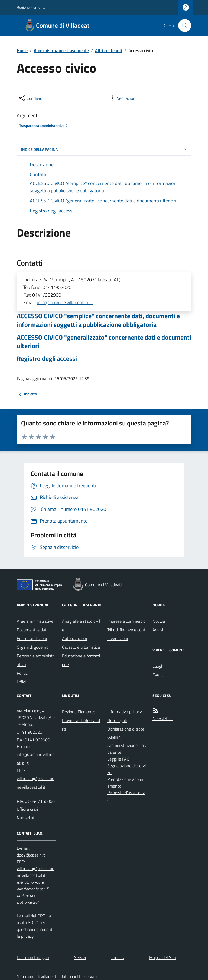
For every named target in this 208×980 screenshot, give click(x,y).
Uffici (21, 682)
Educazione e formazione (81, 660)
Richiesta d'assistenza (126, 796)
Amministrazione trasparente (61, 50)
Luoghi (158, 666)
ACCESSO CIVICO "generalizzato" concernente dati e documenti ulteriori (104, 342)
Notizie (159, 621)
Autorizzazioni (74, 638)
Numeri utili (27, 818)
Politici (23, 673)
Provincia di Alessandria (81, 725)
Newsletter (163, 718)
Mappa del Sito (163, 957)
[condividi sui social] (31, 98)
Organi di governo (33, 647)
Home (22, 50)
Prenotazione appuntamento (126, 783)
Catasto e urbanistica (81, 647)
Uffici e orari (27, 809)
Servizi (80, 957)
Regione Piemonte (31, 7)
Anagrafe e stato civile (81, 625)
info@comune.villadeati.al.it (65, 302)
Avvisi (158, 630)
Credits (118, 957)
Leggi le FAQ (118, 759)
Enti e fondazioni (32, 638)
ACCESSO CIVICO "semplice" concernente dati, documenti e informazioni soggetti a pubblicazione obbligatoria (98, 320)
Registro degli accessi (47, 359)
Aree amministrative (35, 621)
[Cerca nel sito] (183, 26)
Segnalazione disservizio (126, 769)
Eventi (158, 675)
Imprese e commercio (126, 621)
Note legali (117, 720)
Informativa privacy (125, 712)
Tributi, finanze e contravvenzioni (126, 634)
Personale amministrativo (35, 660)
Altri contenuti (109, 50)
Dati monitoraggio (33, 957)
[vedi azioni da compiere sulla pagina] (122, 98)
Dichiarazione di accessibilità (126, 733)
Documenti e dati (32, 630)
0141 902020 (30, 732)
